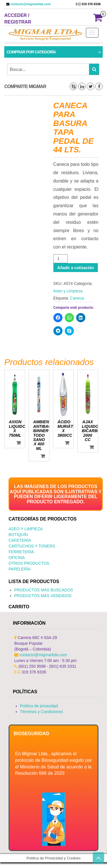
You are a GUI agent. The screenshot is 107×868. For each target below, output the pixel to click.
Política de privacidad (39, 706)
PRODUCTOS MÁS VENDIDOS (43, 596)
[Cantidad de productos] (61, 259)
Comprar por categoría (31, 52)
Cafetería (20, 540)
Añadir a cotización (76, 268)
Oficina (17, 558)
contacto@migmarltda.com (30, 4)
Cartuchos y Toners (32, 546)
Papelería (20, 569)
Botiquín (18, 535)
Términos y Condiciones (41, 712)
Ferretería (21, 552)
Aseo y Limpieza (68, 291)
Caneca (77, 298)
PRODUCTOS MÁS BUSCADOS (44, 590)
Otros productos (29, 563)
